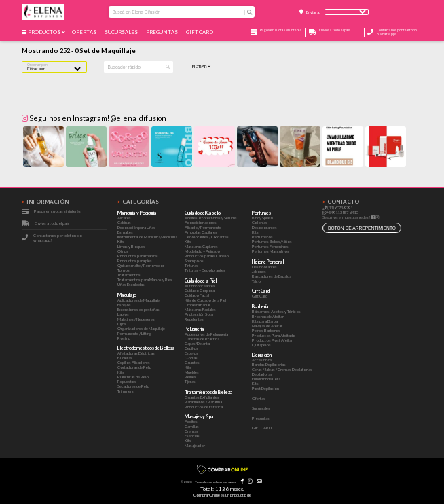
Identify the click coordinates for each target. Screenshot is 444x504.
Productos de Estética (204, 407)
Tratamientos (129, 275)
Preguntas (163, 32)
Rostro (124, 338)
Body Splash (262, 218)
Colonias (260, 222)
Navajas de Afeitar (267, 326)
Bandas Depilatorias (269, 364)
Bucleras (125, 358)
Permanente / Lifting (134, 333)
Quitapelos (261, 345)
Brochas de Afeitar (268, 316)
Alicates (124, 218)
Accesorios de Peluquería (206, 334)
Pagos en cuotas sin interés (57, 211)
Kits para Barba (265, 321)
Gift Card (260, 296)
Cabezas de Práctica (202, 339)
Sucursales (122, 32)
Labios (123, 314)
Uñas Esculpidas (131, 284)
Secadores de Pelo (133, 386)
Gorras (191, 358)
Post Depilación (265, 388)
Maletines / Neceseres (136, 319)
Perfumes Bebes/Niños (272, 241)
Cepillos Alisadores (134, 362)
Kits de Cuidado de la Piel (205, 300)
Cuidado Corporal (200, 290)
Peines (190, 377)
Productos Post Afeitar (272, 340)
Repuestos (127, 381)
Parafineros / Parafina (203, 402)
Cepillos (191, 348)
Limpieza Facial (197, 305)
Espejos (124, 305)
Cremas (191, 431)
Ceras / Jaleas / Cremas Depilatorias (282, 369)
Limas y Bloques (131, 246)
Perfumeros (262, 237)
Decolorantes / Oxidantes (207, 237)
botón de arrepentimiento (362, 228)
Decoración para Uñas (136, 227)
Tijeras (190, 381)
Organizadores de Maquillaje (141, 328)
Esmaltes (125, 232)
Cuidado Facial (197, 295)
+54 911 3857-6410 (340, 212)
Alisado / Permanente (203, 227)
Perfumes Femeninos (270, 246)
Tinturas (191, 265)
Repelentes (194, 319)
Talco (256, 281)
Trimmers (126, 391)
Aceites (191, 421)
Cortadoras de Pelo (134, 367)
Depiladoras (262, 374)
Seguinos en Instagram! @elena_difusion (94, 118)
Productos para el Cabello (207, 256)
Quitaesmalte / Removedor (141, 265)
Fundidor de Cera (266, 379)
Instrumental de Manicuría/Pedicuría (147, 237)
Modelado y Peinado (202, 251)
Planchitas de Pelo (133, 377)
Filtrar (201, 67)
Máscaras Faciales (200, 309)
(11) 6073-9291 (337, 208)
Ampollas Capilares (201, 232)
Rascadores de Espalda (272, 276)
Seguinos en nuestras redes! (347, 217)
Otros (123, 251)
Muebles (192, 372)
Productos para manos (137, 256)
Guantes (192, 362)
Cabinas (124, 222)
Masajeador (195, 445)
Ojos (122, 324)
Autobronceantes (200, 286)
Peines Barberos (266, 330)
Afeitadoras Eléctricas (136, 353)
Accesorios (262, 360)
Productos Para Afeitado (274, 335)
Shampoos (194, 260)
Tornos (124, 270)
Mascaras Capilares (201, 246)
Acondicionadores (201, 222)
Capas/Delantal (198, 343)
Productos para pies (135, 260)
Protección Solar (199, 314)
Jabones (259, 271)
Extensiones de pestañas (138, 309)
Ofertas (85, 32)
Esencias (192, 436)
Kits (121, 241)
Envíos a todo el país (52, 223)
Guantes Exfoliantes (202, 397)
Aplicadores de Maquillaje (138, 300)
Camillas (192, 426)
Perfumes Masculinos (271, 251)
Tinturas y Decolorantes (205, 270)
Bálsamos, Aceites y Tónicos (276, 311)
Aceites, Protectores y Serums (211, 218)
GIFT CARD (200, 32)
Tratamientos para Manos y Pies (145, 280)
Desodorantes (264, 227)
